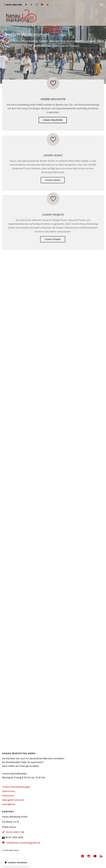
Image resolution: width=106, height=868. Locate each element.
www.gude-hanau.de (13, 800)
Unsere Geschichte (53, 120)
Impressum (8, 796)
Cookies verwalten (16, 862)
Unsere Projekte (53, 241)
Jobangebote (9, 804)
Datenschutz (9, 791)
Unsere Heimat (53, 182)
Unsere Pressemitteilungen (16, 787)
